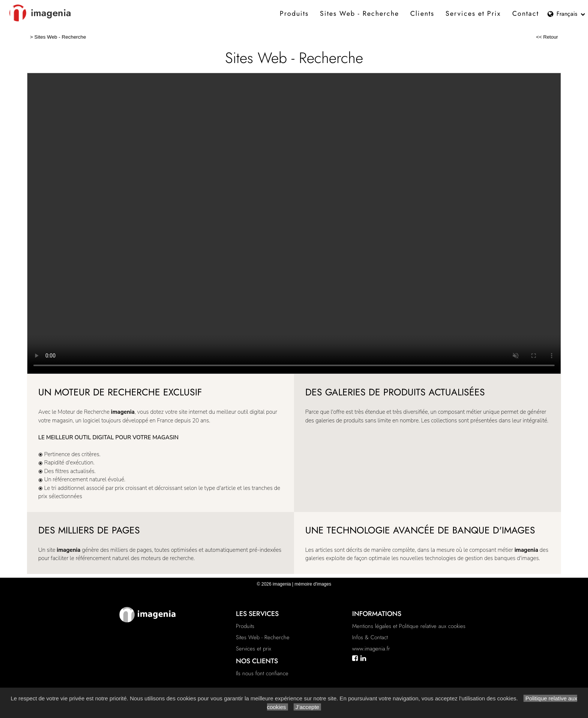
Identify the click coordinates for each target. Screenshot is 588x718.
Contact (526, 14)
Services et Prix (473, 14)
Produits (294, 14)
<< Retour (547, 37)
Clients (422, 14)
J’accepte (307, 707)
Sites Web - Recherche (359, 14)
